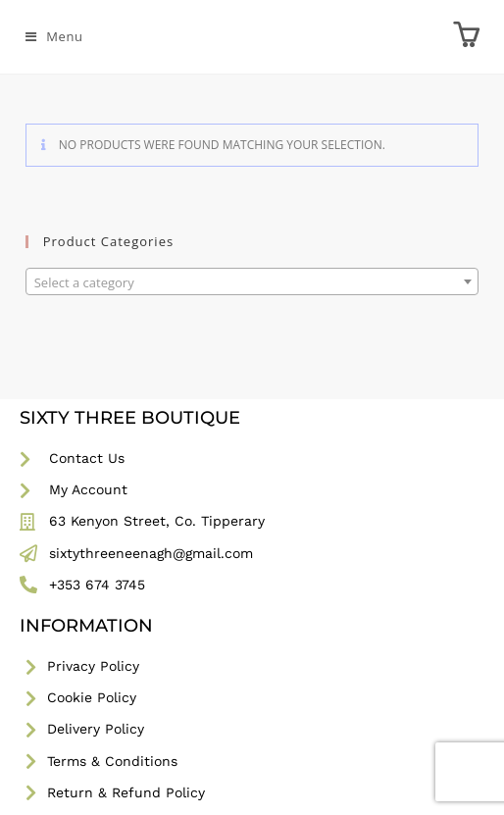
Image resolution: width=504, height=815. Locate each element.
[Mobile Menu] (54, 36)
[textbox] (252, 282)
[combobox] (252, 281)
